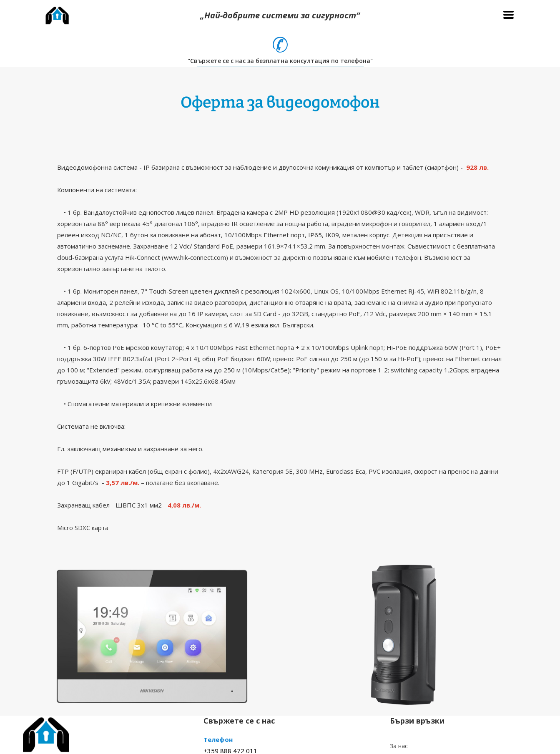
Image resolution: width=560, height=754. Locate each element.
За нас (399, 746)
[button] (509, 15)
